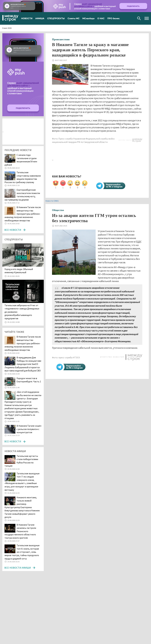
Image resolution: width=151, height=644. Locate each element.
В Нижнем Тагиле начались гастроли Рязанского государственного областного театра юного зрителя (20, 531)
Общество (58, 210)
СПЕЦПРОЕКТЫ (56, 18)
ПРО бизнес (114, 18)
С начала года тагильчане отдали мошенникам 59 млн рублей (21, 160)
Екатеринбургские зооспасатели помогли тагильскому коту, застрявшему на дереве (22, 195)
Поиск (139, 18)
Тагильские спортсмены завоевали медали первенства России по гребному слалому (23, 177)
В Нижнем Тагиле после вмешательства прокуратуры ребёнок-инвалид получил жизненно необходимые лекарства (23, 214)
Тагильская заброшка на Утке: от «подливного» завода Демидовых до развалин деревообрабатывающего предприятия (22, 312)
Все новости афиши (18, 568)
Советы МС (74, 18)
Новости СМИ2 (52, 201)
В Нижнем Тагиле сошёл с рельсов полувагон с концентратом (29, 429)
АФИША (40, 18)
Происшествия (61, 39)
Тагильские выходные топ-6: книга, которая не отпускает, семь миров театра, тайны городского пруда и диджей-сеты (22, 552)
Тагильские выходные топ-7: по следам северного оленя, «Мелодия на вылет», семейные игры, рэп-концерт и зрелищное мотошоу (22, 482)
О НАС (101, 18)
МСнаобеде (88, 18)
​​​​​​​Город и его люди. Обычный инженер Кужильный (19, 271)
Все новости (13, 230)
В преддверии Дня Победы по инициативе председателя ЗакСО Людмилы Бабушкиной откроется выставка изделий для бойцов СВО (23, 364)
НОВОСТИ (27, 18)
